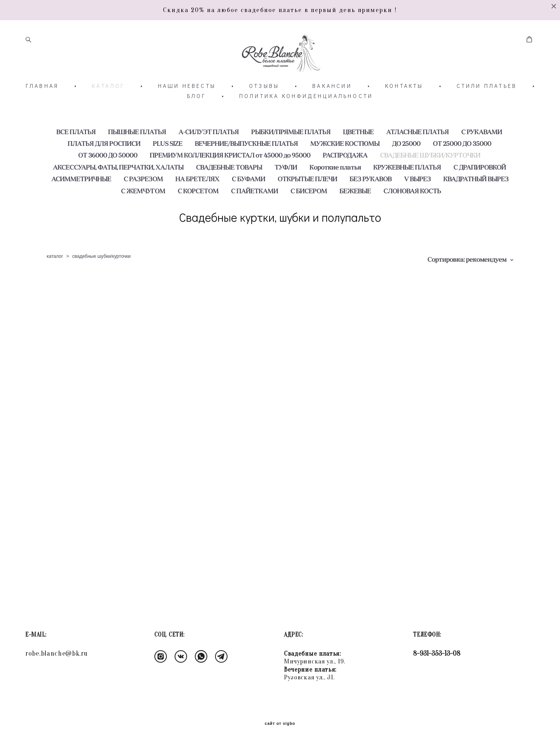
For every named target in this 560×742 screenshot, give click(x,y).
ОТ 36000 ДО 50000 (108, 181)
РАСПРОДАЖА (345, 181)
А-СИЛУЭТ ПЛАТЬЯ (209, 157)
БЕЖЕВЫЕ (355, 217)
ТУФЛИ (286, 193)
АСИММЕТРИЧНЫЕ (81, 205)
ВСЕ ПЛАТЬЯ (76, 157)
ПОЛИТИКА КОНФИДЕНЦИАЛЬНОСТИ (306, 122)
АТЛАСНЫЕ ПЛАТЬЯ (417, 157)
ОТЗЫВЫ (264, 112)
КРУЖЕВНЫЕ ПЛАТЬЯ (407, 193)
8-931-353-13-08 (437, 654)
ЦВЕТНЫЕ (358, 157)
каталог (55, 282)
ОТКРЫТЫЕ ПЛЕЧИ (307, 205)
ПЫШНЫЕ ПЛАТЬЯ (137, 157)
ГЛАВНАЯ (42, 112)
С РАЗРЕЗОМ (143, 205)
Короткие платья (335, 193)
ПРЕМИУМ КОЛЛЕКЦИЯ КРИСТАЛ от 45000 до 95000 (230, 181)
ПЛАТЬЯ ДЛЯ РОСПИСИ (104, 170)
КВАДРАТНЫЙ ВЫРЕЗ (476, 205)
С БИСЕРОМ (309, 217)
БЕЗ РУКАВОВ (371, 205)
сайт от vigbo (280, 724)
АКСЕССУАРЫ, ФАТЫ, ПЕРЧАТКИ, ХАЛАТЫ (118, 193)
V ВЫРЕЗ (417, 205)
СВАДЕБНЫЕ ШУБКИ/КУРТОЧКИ (430, 181)
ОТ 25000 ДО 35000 (462, 170)
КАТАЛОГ (108, 112)
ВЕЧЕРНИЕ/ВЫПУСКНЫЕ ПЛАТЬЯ (246, 170)
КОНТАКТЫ (404, 112)
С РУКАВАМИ (482, 157)
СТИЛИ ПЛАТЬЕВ (487, 112)
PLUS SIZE (168, 170)
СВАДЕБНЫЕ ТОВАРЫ (229, 193)
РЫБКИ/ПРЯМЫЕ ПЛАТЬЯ (291, 157)
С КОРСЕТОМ (198, 217)
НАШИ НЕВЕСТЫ (187, 112)
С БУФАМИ (248, 205)
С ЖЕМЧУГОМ (143, 217)
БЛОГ (197, 122)
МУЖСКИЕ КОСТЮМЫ (345, 170)
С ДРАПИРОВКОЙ (480, 193)
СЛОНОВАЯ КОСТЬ (412, 217)
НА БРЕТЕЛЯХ (197, 205)
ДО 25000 (406, 170)
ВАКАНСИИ (332, 112)
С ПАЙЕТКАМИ (255, 217)
